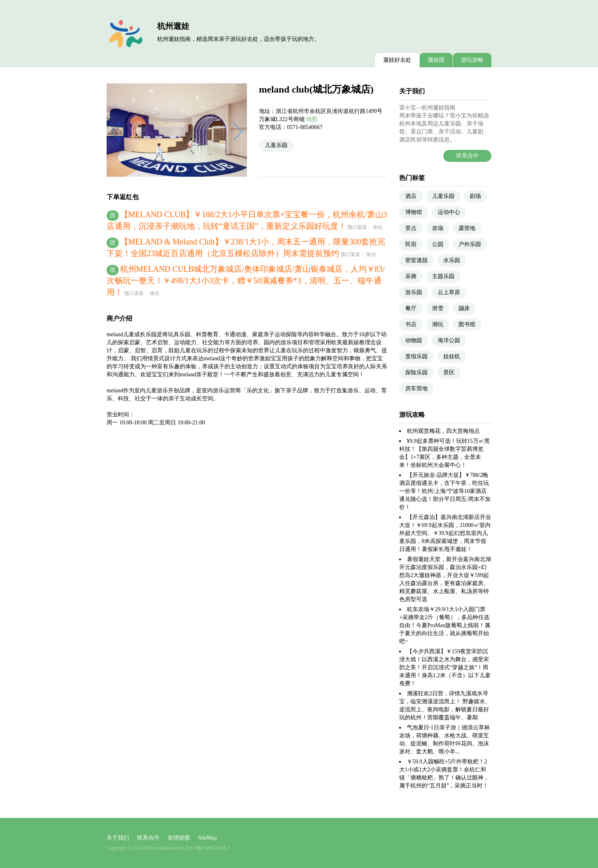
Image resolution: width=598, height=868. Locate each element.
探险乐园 (416, 372)
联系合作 (467, 156)
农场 (438, 228)
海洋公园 (449, 340)
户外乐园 (470, 244)
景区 (449, 372)
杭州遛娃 (173, 26)
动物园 (414, 340)
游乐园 (414, 292)
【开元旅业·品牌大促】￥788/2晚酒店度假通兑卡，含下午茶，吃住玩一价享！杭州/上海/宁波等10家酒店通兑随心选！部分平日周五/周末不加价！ (445, 491)
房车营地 (416, 389)
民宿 (411, 244)
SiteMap (207, 838)
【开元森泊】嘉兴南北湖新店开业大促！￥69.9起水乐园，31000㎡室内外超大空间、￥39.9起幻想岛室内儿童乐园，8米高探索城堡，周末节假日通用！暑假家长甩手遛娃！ (445, 533)
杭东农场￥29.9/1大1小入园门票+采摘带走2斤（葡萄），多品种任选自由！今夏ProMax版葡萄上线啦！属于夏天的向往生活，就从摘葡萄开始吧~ (445, 625)
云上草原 (449, 292)
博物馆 (414, 212)
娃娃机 (452, 356)
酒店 (411, 196)
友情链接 (179, 838)
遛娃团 (436, 60)
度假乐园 (416, 356)
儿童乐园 (276, 145)
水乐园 (452, 260)
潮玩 (438, 324)
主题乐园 (443, 276)
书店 (411, 324)
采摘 (411, 276)
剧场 (475, 196)
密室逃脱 (416, 260)
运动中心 (449, 212)
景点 (411, 228)
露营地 (467, 228)
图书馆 (467, 324)
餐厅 (411, 308)
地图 (311, 119)
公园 (438, 244)
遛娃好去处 (397, 60)
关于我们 (118, 838)
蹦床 (464, 308)
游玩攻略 (472, 60)
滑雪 (438, 308)
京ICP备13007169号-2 (207, 848)
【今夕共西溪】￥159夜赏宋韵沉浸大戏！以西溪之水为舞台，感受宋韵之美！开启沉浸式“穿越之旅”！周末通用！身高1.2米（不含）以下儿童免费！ (445, 667)
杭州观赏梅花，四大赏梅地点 (443, 431)
